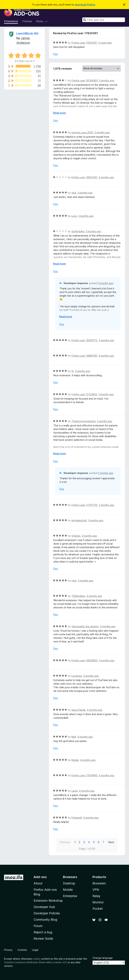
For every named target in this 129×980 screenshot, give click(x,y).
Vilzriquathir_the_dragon (85, 626)
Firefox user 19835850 (85, 660)
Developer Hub (44, 907)
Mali (74, 737)
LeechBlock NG (27, 33)
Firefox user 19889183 (84, 356)
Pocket (98, 909)
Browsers (99, 883)
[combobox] (104, 20)
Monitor (98, 902)
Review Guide (43, 939)
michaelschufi (79, 520)
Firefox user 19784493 (85, 80)
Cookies (22, 950)
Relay (96, 896)
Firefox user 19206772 (84, 340)
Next (111, 842)
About (38, 883)
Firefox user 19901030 (84, 177)
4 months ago (94, 596)
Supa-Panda (78, 710)
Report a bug (43, 932)
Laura (75, 791)
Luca (74, 216)
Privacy (8, 950)
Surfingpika (78, 231)
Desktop (69, 883)
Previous (65, 842)
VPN (96, 890)
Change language (103, 958)
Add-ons (40, 877)
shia (74, 193)
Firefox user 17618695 (84, 775)
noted (36, 959)
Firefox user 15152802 (84, 394)
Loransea (77, 676)
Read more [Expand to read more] (59, 113)
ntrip (74, 581)
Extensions (11, 21)
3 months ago (107, 80)
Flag (55, 54)
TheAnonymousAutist (84, 421)
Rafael (75, 760)
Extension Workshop (48, 901)
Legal (35, 950)
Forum (38, 926)
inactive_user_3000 (82, 132)
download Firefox (85, 5)
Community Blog (45, 920)
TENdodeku (78, 596)
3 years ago (105, 43)
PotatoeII (77, 818)
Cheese (76, 536)
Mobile (68, 890)
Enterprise (70, 896)
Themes (27, 21)
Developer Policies (47, 913)
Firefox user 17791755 (84, 505)
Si (73, 371)
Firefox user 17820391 (84, 43)
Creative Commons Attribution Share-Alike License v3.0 (35, 962)
